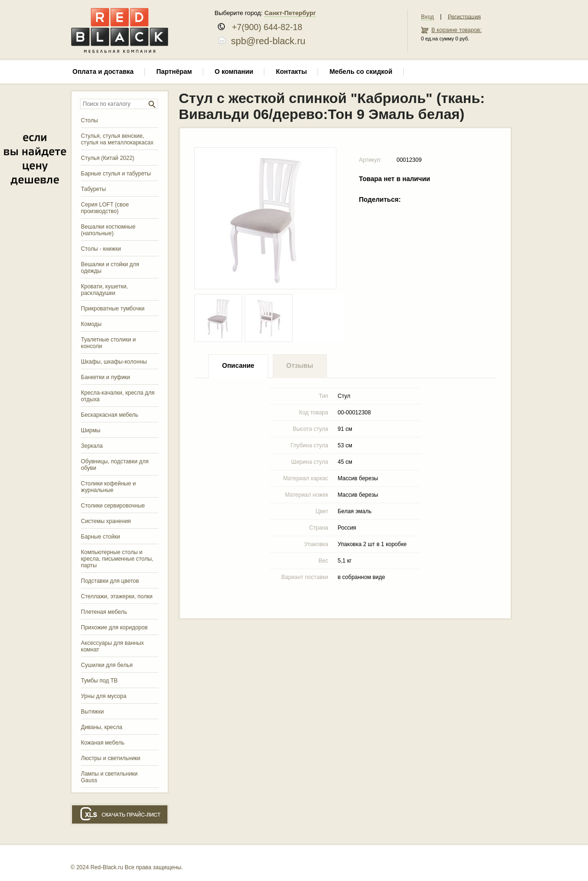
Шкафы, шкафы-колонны (114, 362)
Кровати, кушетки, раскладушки (104, 290)
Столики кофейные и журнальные (108, 487)
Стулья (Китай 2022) (108, 158)
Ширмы (91, 430)
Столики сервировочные (113, 506)
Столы (89, 120)
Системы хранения (106, 521)
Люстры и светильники (111, 758)
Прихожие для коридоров (114, 627)
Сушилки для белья (107, 665)
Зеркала (92, 446)
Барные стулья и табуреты (116, 174)
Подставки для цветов (110, 581)
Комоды (91, 324)
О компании (234, 71)
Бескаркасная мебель (110, 415)
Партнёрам (174, 71)
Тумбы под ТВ (99, 681)
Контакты (291, 71)
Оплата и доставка (103, 71)
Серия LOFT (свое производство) (105, 208)
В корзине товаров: (457, 30)
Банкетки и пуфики (106, 377)
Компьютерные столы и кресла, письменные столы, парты (117, 559)
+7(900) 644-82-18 (264, 27)
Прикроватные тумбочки (113, 309)
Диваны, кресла (102, 727)
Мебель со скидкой (361, 71)
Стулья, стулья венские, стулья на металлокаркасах (117, 139)
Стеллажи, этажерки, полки (117, 596)
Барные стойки (100, 537)
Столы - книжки (101, 249)
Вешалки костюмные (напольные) (108, 230)
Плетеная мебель (104, 612)
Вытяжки (92, 712)
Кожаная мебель (103, 743)
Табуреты (93, 189)
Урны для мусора (104, 696)
